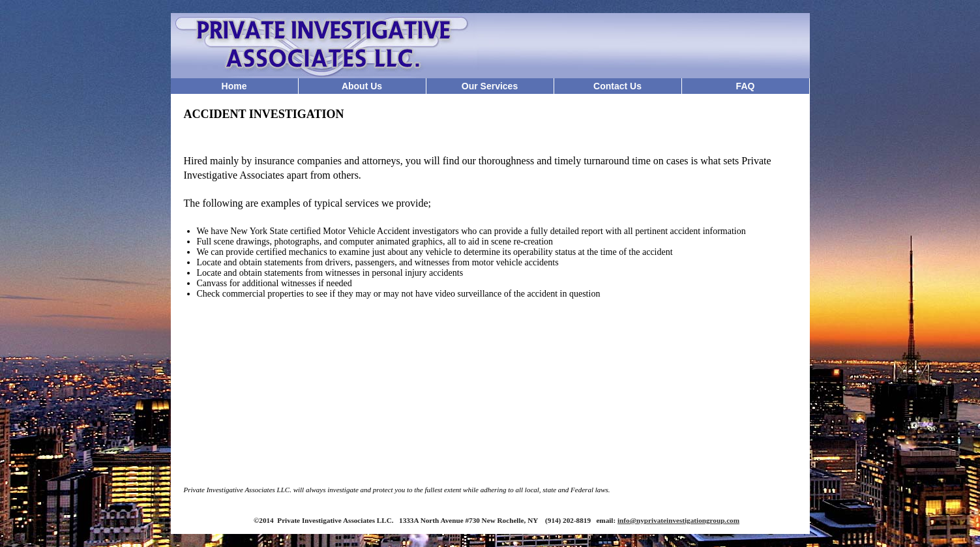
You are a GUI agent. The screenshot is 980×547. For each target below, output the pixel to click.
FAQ (746, 86)
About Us (362, 86)
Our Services (490, 86)
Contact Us (617, 86)
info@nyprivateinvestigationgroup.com (678, 520)
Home (234, 86)
